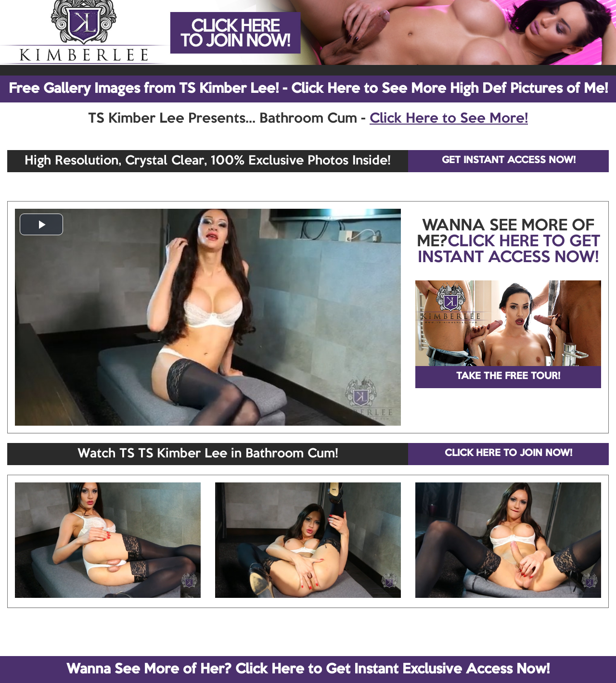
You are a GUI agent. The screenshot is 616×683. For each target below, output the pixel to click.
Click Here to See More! (449, 119)
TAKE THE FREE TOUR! (508, 377)
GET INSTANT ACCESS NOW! (509, 161)
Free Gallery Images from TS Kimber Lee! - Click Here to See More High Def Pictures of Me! (308, 89)
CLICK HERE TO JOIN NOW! (508, 454)
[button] (41, 224)
